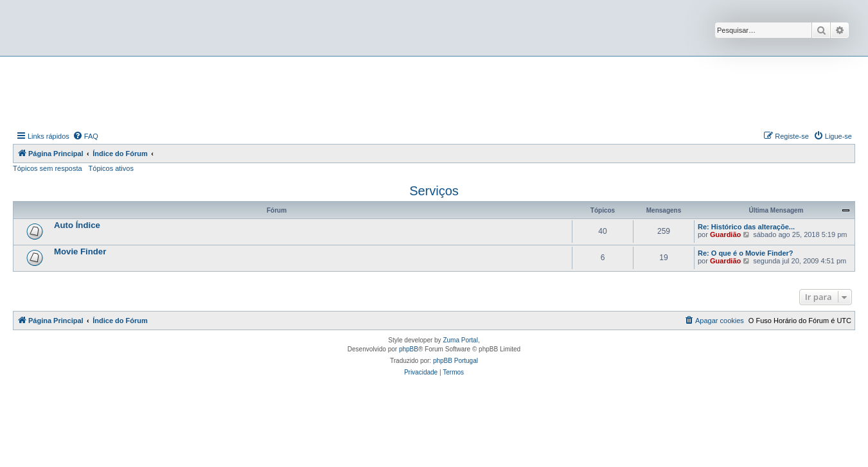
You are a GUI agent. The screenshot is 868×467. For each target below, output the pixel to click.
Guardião (725, 234)
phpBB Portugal (456, 361)
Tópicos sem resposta (48, 168)
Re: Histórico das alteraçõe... (746, 227)
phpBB (409, 349)
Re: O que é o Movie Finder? (746, 253)
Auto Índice (77, 225)
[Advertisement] (434, 92)
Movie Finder (80, 251)
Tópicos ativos (111, 168)
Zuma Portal (460, 340)
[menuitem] (85, 136)
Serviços (434, 191)
